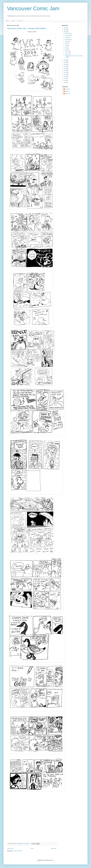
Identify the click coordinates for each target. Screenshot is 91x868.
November (68, 36)
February (67, 52)
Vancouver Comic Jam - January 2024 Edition (27, 28)
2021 (65, 64)
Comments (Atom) (18, 851)
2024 (65, 32)
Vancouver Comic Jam (33, 8)
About (13, 21)
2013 (65, 81)
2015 (65, 77)
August (67, 42)
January (67, 54)
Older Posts (54, 848)
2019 (65, 68)
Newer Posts (10, 848)
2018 (65, 70)
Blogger (52, 860)
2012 (65, 83)
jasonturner (68, 94)
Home (7, 21)
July (66, 44)
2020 (65, 66)
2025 (65, 30)
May (66, 48)
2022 (65, 62)
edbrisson (67, 91)
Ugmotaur (68, 89)
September (68, 40)
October (67, 38)
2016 (65, 74)
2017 (65, 72)
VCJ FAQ (20, 21)
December (68, 34)
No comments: (26, 844)
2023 (65, 60)
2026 (65, 28)
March (67, 50)
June (66, 46)
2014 (65, 79)
